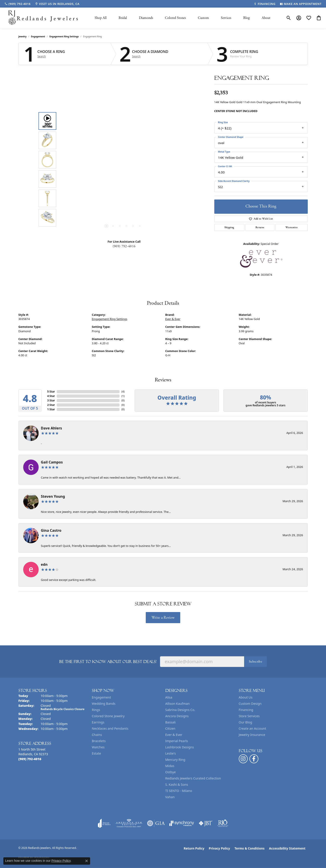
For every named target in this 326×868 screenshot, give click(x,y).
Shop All (101, 18)
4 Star (51, 396)
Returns (260, 227)
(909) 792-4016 (124, 246)
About (266, 18)
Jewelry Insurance (252, 735)
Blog (246, 18)
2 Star (51, 405)
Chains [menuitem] (97, 735)
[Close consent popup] (87, 861)
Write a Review (163, 618)
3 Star (51, 400)
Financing (246, 710)
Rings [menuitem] (96, 710)
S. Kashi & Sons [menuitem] (177, 784)
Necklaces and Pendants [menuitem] (110, 728)
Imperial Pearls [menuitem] (177, 741)
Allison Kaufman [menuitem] (178, 704)
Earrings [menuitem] (98, 722)
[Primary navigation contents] (182, 18)
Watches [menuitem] (98, 747)
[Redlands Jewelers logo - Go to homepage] (43, 18)
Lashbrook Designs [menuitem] (180, 747)
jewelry (23, 36)
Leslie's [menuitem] (171, 753)
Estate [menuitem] (96, 753)
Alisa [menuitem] (169, 697)
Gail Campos (52, 462)
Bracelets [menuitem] (99, 741)
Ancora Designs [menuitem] (177, 716)
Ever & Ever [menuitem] (174, 735)
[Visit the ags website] (129, 823)
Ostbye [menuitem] (171, 772)
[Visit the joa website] (104, 823)
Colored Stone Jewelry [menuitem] (108, 716)
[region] (123, 169)
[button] (289, 18)
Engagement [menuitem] (101, 697)
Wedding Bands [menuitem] (104, 704)
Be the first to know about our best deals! (108, 662)
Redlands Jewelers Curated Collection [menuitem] (193, 778)
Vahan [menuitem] (170, 797)
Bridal (123, 18)
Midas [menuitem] (170, 766)
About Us (246, 697)
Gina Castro (51, 530)
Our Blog (245, 722)
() (123, 392)
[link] (17, 4)
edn (44, 564)
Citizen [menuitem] (170, 728)
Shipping (229, 227)
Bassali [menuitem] (171, 722)
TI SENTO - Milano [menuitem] (179, 791)
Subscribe (255, 662)
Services (226, 18)
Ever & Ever (173, 319)
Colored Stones (175, 18)
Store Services (249, 716)
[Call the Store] (30, 759)
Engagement (38, 36)
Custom (203, 18)
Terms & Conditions (250, 848)
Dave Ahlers (52, 428)
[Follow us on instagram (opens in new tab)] (243, 759)
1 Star (51, 409)
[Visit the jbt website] (206, 823)
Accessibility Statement (287, 848)
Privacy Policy (219, 848)
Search (42, 56)
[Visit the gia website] (156, 823)
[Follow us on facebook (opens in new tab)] (254, 759)
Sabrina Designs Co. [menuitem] (180, 710)
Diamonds (146, 18)
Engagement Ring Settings (64, 36)
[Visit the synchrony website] (182, 823)
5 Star (51, 392)
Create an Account (252, 728)
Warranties (292, 227)
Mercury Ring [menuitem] (175, 760)
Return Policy (194, 848)
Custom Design (250, 704)
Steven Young (53, 496)
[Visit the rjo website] (223, 823)
